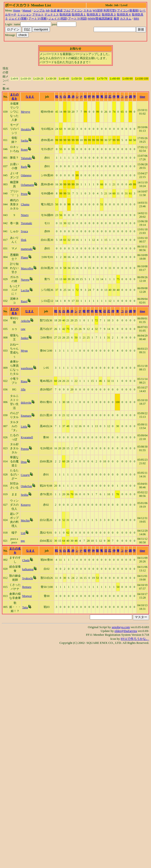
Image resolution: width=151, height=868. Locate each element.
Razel (24, 301)
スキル (88, 10)
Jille (23, 389)
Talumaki (26, 158)
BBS (136, 19)
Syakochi (28, 578)
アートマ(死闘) (78, 19)
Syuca (24, 231)
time (143, 97)
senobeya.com (121, 627)
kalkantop (28, 569)
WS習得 (98, 10)
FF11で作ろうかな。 (135, 639)
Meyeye (26, 112)
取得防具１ (79, 15)
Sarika (25, 141)
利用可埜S (110, 10)
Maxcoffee (27, 268)
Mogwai (27, 596)
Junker (25, 338)
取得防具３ (109, 15)
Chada (26, 560)
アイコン (77, 10)
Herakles (26, 129)
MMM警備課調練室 (100, 19)
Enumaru (26, 416)
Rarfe (24, 167)
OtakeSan (26, 486)
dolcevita (26, 403)
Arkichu (25, 321)
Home (17, 10)
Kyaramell (27, 437)
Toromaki (27, 223)
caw (23, 329)
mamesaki (27, 249)
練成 (60, 10)
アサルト (38, 15)
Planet (25, 257)
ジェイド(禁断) (18, 19)
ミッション (24, 15)
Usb (23, 533)
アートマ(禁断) (38, 19)
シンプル (39, 10)
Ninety (25, 215)
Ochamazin (28, 185)
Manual (27, 10)
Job (48, 10)
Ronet (24, 150)
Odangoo (26, 175)
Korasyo (26, 505)
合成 (53, 10)
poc (23, 541)
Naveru (25, 280)
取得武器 (65, 15)
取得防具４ (124, 15)
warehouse (27, 368)
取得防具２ (94, 15)
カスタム (126, 19)
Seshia (24, 495)
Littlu (24, 427)
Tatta (25, 607)
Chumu (25, 204)
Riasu (24, 381)
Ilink (24, 240)
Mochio (25, 520)
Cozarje (25, 475)
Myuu (24, 351)
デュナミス (52, 15)
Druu (24, 462)
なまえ (30, 97)
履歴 (116, 19)
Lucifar (25, 290)
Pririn (24, 194)
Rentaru (27, 587)
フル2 (67, 10)
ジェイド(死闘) (58, 19)
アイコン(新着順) (128, 10)
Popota (25, 449)
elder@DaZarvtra (126, 631)
